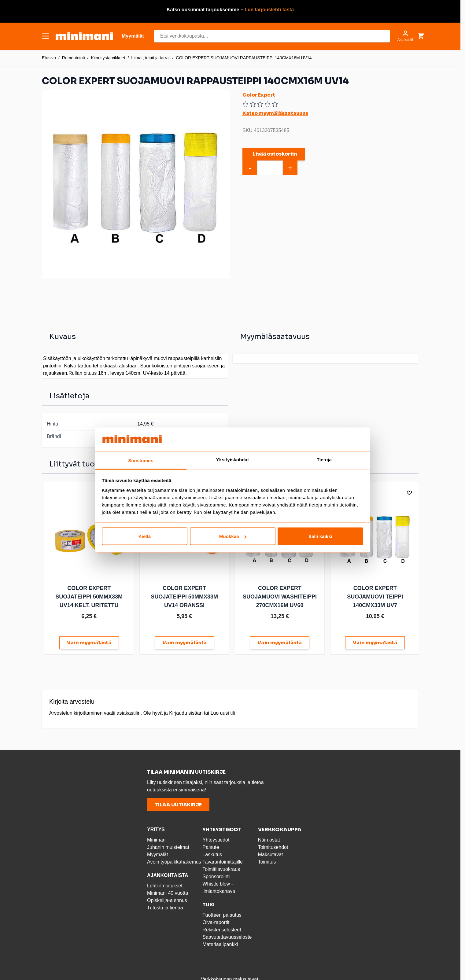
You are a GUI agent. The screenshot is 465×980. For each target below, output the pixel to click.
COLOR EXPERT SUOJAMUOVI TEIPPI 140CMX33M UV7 (371, 595)
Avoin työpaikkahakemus (174, 861)
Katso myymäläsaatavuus (275, 113)
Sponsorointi (216, 875)
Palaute (211, 846)
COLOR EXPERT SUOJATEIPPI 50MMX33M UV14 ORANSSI (183, 595)
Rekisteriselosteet (222, 928)
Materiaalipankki (220, 943)
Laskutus (212, 853)
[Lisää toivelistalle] (404, 493)
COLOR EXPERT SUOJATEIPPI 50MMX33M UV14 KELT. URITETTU (88, 595)
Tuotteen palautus (223, 914)
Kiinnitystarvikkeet (108, 58)
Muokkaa (233, 536)
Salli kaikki (320, 536)
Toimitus (267, 861)
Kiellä (145, 536)
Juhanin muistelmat (168, 846)
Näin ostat (269, 839)
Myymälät (157, 853)
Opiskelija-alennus (167, 899)
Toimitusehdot (273, 846)
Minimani (157, 839)
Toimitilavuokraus (221, 868)
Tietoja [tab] (324, 459)
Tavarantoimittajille (223, 861)
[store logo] (84, 36)
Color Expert (259, 95)
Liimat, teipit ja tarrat (150, 58)
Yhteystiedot (216, 839)
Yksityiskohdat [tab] (232, 459)
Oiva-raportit (216, 921)
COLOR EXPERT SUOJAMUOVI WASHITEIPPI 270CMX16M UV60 (277, 595)
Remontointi (74, 58)
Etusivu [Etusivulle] (49, 58)
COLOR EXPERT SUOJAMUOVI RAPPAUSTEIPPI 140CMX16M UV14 (244, 58)
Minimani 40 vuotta (168, 892)
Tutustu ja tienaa (165, 906)
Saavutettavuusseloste (227, 936)
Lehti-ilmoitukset (165, 884)
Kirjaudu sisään (186, 712)
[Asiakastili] (406, 36)
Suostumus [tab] (141, 460)
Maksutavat (271, 853)
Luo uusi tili (223, 712)
